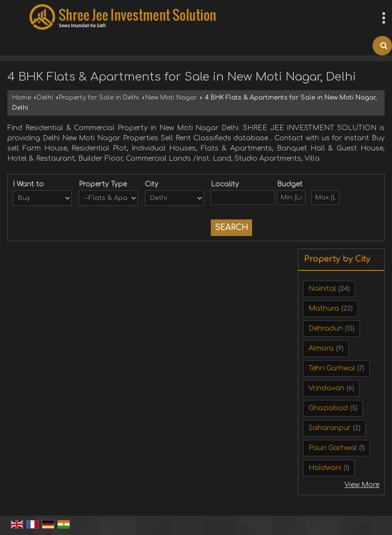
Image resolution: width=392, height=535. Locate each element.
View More (362, 485)
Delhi (45, 98)
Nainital (322, 289)
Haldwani (325, 468)
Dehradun (326, 328)
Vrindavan (326, 388)
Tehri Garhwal (332, 368)
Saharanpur (330, 428)
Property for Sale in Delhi (99, 98)
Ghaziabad (328, 408)
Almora (321, 348)
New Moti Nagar (171, 98)
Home (22, 98)
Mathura (324, 309)
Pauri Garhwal (333, 448)
